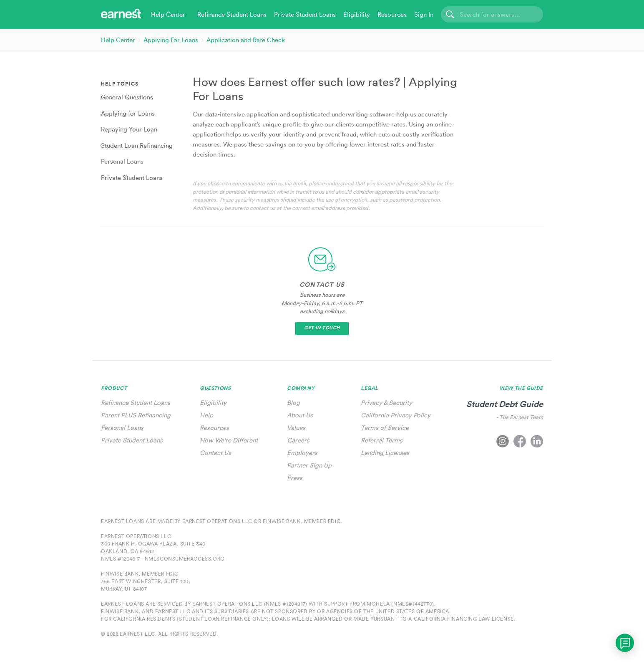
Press (295, 478)
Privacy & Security (386, 403)
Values (296, 428)
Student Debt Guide (505, 404)
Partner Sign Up (309, 465)
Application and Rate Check (246, 40)
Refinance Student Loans (136, 403)
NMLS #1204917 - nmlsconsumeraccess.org (163, 559)
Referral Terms (382, 440)
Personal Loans (122, 428)
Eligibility (213, 403)
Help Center (118, 40)
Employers (302, 453)
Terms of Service (385, 428)
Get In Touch (322, 328)
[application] (625, 643)
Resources (214, 428)
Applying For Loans (171, 40)
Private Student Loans (132, 440)
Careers (298, 440)
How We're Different (229, 440)
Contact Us (215, 453)
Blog (293, 403)
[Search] (492, 14)
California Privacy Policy (396, 415)
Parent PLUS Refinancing (136, 415)
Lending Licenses (385, 453)
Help (206, 415)
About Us (300, 415)
